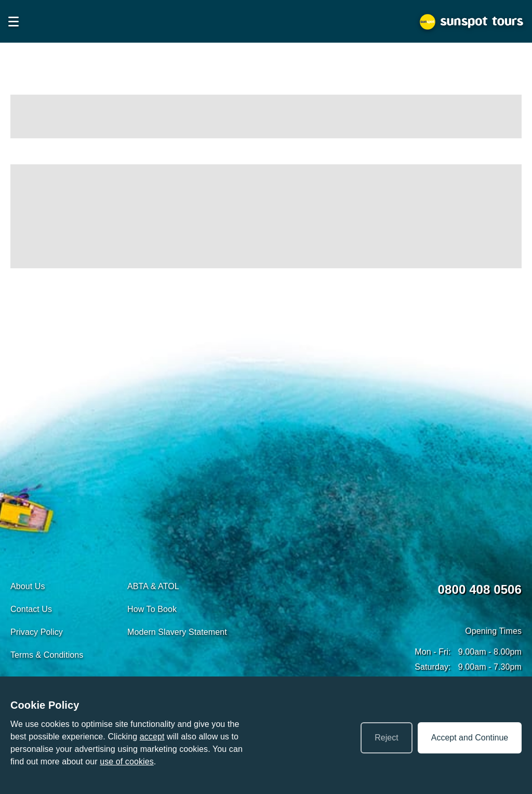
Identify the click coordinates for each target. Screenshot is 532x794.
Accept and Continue (470, 738)
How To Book (152, 609)
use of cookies (127, 762)
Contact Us (31, 609)
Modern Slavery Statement (177, 632)
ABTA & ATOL (153, 586)
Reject (386, 738)
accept (152, 737)
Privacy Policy (37, 632)
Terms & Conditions (47, 655)
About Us (28, 586)
